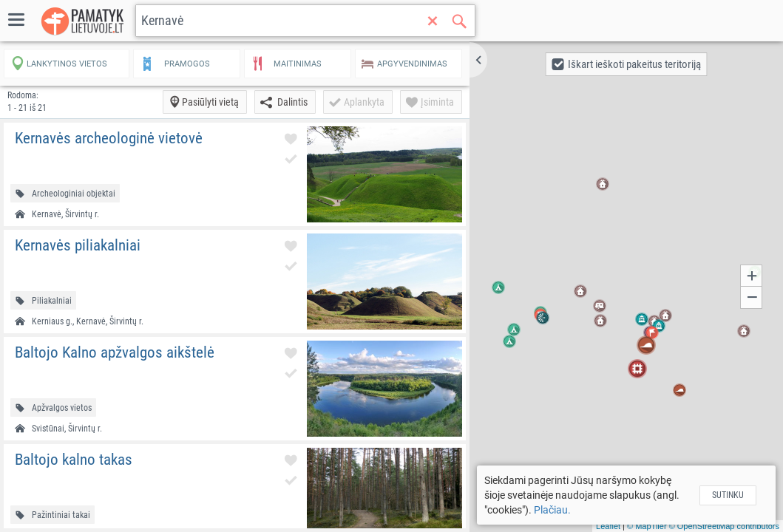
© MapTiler (647, 526)
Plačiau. (552, 510)
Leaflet (608, 526)
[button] (478, 60)
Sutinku (728, 495)
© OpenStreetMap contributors (724, 526)
